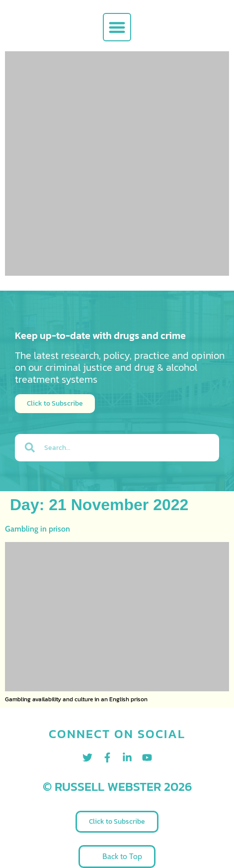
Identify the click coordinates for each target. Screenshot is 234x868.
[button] (117, 27)
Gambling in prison (38, 529)
